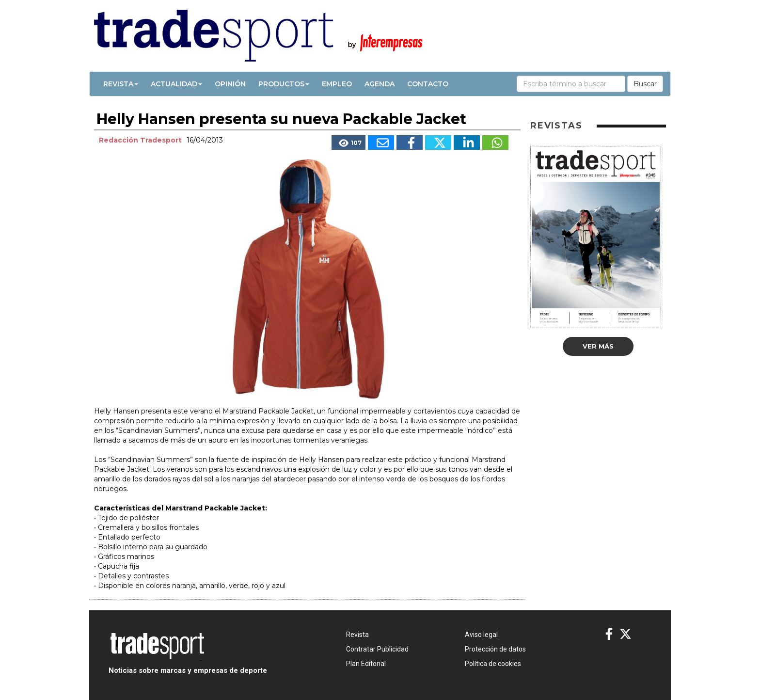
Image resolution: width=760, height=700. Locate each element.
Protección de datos (495, 649)
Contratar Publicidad (377, 649)
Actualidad (176, 84)
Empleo (337, 84)
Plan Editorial (366, 664)
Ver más (598, 346)
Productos (284, 84)
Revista (121, 84)
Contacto (428, 84)
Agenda (380, 84)
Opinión (230, 84)
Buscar (645, 84)
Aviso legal (481, 635)
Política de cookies (493, 664)
